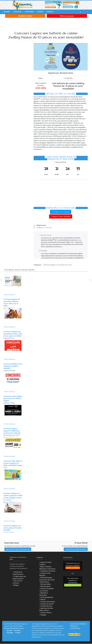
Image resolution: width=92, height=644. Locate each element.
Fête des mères (45, 584)
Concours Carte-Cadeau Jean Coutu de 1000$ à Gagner (13, 398)
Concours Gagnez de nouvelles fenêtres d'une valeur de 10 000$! (12, 302)
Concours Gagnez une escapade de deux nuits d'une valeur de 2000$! (13, 334)
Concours (17, 12)
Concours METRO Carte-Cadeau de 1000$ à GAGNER (13, 366)
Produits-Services (46, 606)
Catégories (29, 12)
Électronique (44, 582)
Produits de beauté (46, 604)
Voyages (43, 615)
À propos (10, 633)
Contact (49, 12)
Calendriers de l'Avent (47, 571)
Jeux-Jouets (44, 591)
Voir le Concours (10, 295)
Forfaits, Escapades (47, 589)
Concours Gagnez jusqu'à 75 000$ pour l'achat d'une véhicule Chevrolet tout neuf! (12, 432)
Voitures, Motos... (46, 613)
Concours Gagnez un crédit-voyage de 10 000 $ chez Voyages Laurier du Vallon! (13, 497)
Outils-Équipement (46, 597)
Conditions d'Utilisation (78, 624)
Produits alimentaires (47, 602)
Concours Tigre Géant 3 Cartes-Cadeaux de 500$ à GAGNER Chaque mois (13, 464)
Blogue (40, 12)
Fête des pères (45, 586)
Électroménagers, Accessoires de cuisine (57, 265)
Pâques (42, 599)
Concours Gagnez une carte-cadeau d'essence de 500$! (13, 528)
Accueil (6, 12)
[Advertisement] (48, 24)
